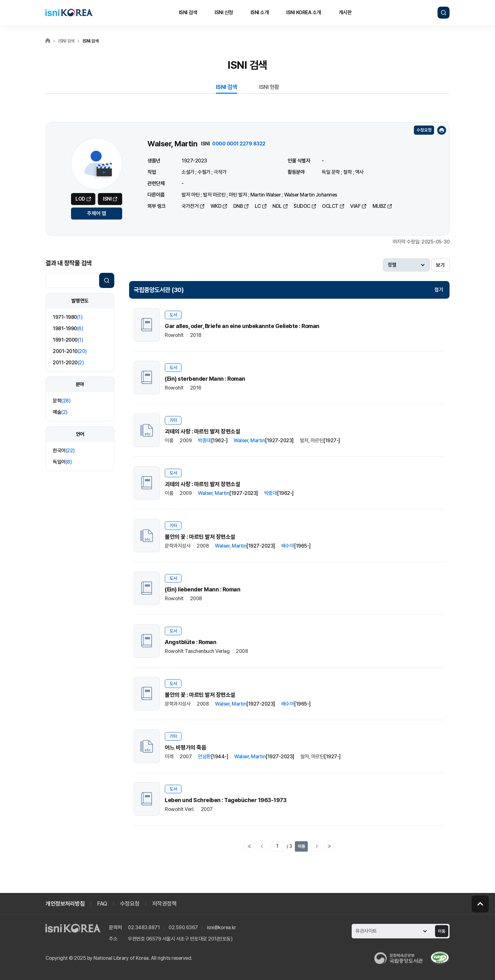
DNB (238, 206)
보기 (440, 265)
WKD (216, 206)
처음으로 (249, 846)
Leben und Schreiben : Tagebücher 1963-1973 (226, 800)
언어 (80, 434)
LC (258, 206)
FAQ (102, 904)
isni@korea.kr (221, 927)
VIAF (355, 206)
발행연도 (80, 301)
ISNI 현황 (269, 87)
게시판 (345, 12)
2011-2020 (68, 363)
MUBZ (379, 206)
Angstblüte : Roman (191, 642)
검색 (444, 13)
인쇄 (442, 130)
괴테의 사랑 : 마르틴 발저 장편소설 (203, 431)
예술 (60, 412)
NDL (277, 206)
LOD (80, 199)
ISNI (107, 199)
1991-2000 (68, 340)
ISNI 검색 (188, 12)
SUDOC (302, 206)
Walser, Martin (249, 440)
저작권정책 (164, 904)
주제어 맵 (97, 213)
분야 (80, 384)
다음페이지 (317, 846)
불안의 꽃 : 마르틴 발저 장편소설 (200, 537)
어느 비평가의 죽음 (185, 747)
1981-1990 (68, 329)
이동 (301, 846)
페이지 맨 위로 (480, 904)
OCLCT (330, 206)
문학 (62, 401)
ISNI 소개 (260, 12)
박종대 (204, 440)
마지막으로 (329, 846)
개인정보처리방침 (65, 904)
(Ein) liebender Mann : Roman (203, 589)
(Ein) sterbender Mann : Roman (205, 379)
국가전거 (190, 206)
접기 (439, 290)
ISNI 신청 (224, 12)
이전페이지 (262, 846)
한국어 (64, 451)
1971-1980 (68, 317)
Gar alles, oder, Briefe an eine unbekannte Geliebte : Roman (242, 326)
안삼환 (204, 757)
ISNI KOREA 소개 (304, 12)
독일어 (62, 462)
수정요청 (424, 130)
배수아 (288, 546)
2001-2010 (70, 351)
